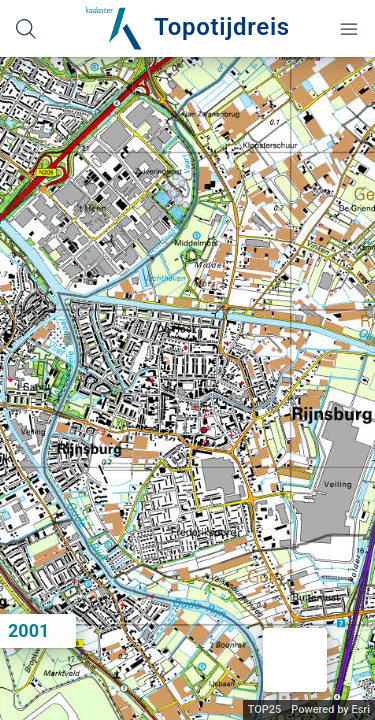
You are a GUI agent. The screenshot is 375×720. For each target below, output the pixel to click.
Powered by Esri (330, 709)
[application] (187, 388)
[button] (295, 660)
